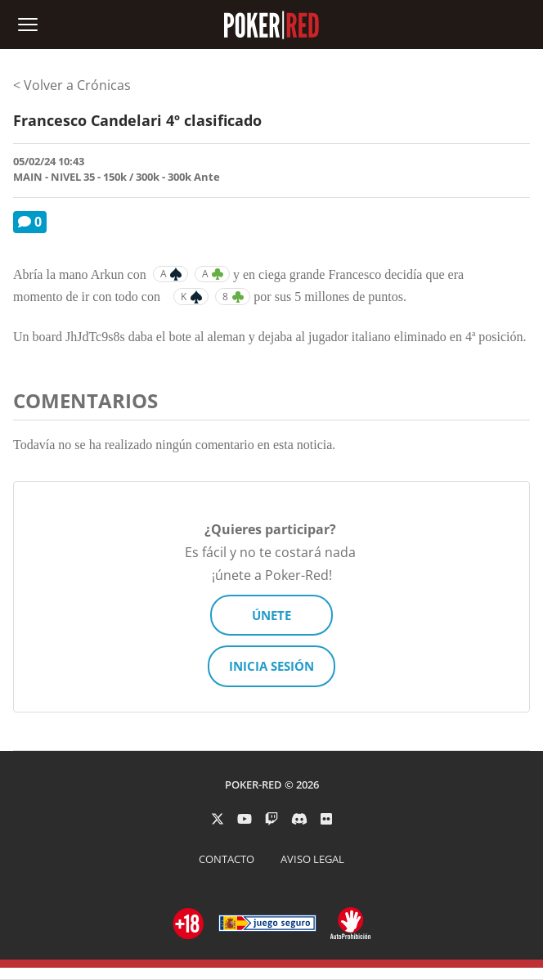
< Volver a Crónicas (72, 85)
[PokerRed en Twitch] (271, 819)
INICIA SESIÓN (271, 666)
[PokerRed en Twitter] (218, 819)
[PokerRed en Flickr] (326, 819)
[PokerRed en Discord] (299, 819)
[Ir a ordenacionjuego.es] (189, 924)
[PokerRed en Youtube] (245, 819)
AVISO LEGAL (312, 859)
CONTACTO (227, 859)
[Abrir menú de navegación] (28, 25)
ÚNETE (271, 615)
